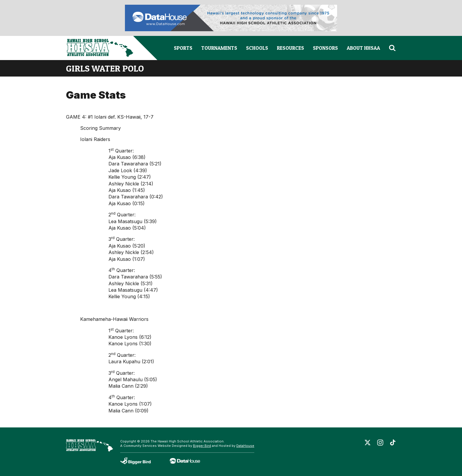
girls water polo (105, 68)
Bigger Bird (202, 446)
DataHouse (245, 446)
